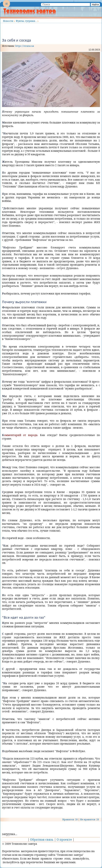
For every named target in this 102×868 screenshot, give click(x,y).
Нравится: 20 (70, 819)
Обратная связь (42, 840)
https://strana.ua (25, 46)
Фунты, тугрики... (26, 21)
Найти (95, 5)
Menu (6, 7)
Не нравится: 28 (89, 819)
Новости (8, 21)
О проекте (64, 840)
